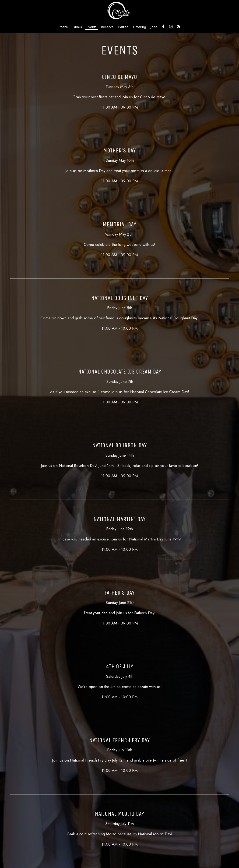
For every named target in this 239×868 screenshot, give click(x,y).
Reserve (107, 27)
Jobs (154, 27)
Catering (140, 27)
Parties (123, 27)
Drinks (77, 27)
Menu (64, 27)
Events (91, 27)
